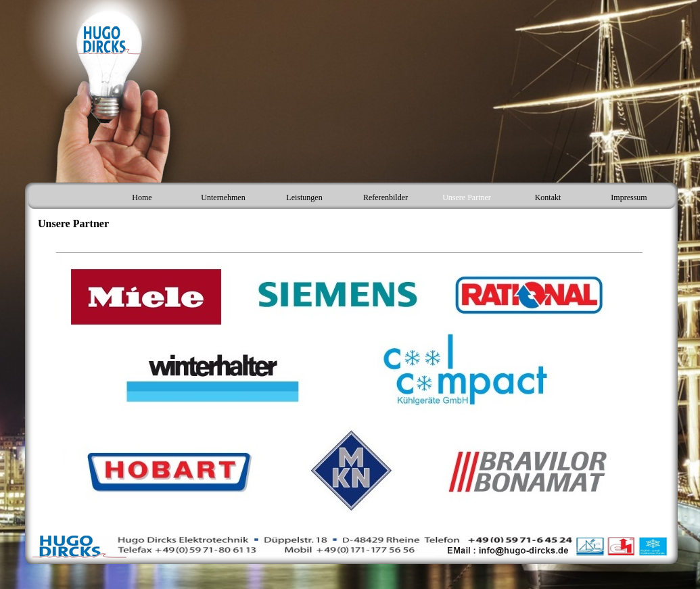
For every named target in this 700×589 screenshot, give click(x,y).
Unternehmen (223, 197)
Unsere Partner (467, 197)
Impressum (629, 197)
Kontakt (548, 197)
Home (142, 197)
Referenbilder (386, 197)
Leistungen (304, 197)
